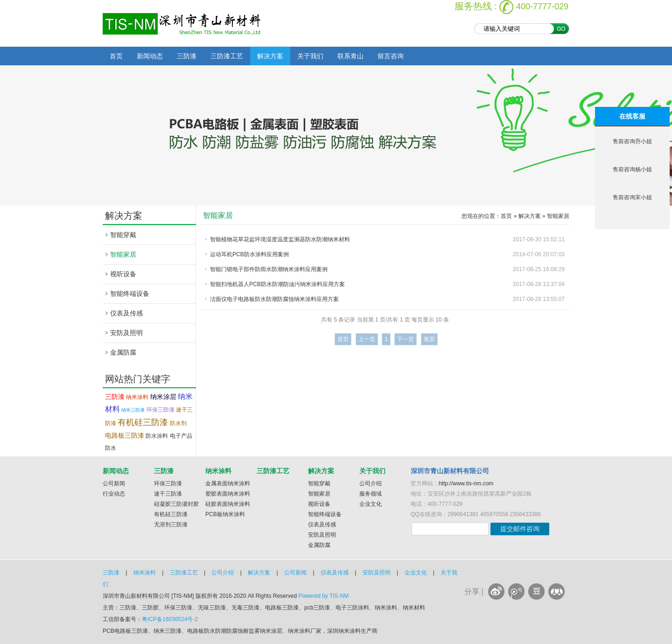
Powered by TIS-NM (323, 596)
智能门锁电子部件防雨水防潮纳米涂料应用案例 (269, 269)
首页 (116, 56)
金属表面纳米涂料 (228, 483)
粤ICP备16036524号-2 (170, 619)
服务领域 (371, 494)
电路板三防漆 (125, 435)
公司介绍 (371, 483)
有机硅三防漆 (143, 422)
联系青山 (350, 56)
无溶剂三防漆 (171, 525)
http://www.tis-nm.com (466, 483)
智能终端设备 (130, 294)
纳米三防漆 (133, 410)
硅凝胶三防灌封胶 (176, 504)
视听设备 (123, 274)
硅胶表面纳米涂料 (228, 504)
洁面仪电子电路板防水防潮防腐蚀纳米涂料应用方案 (274, 299)
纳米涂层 (163, 397)
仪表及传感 (126, 313)
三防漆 (187, 56)
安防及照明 (126, 333)
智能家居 (123, 254)
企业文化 (371, 504)
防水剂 (178, 423)
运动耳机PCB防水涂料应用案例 (249, 254)
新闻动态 (150, 56)
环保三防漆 (161, 410)
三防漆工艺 (227, 56)
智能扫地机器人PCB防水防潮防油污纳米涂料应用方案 (277, 284)
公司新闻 (114, 483)
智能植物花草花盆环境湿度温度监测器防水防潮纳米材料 (280, 239)
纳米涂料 (137, 397)
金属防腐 (123, 352)
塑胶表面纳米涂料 (228, 494)
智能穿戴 (123, 235)
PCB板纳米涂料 (225, 514)
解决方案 (270, 56)
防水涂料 (157, 436)
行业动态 (114, 494)
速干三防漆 (168, 494)
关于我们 (310, 56)
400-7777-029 (542, 7)
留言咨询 (391, 56)
